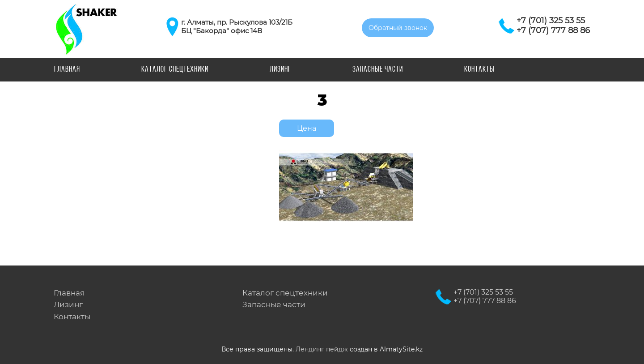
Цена (307, 128)
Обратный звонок (398, 28)
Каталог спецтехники (175, 70)
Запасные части (378, 70)
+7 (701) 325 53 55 (551, 21)
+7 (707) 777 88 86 (553, 30)
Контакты (479, 70)
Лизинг (280, 70)
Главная (67, 70)
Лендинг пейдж (322, 349)
